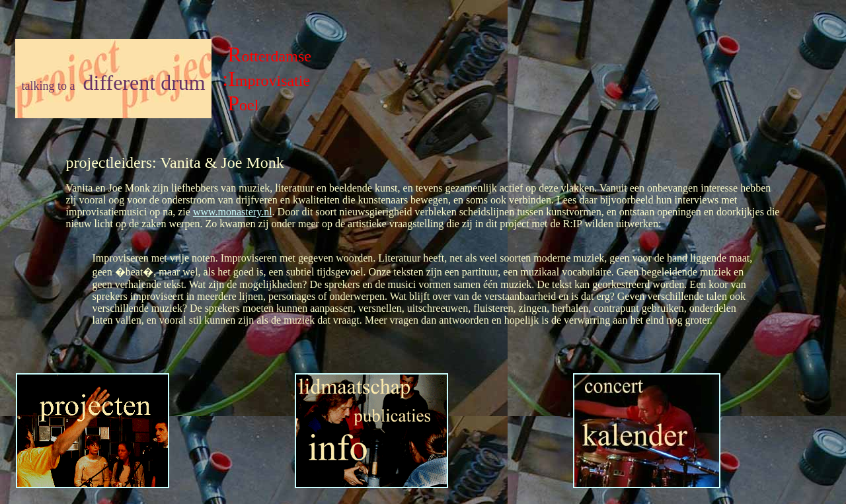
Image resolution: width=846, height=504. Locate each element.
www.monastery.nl (233, 212)
